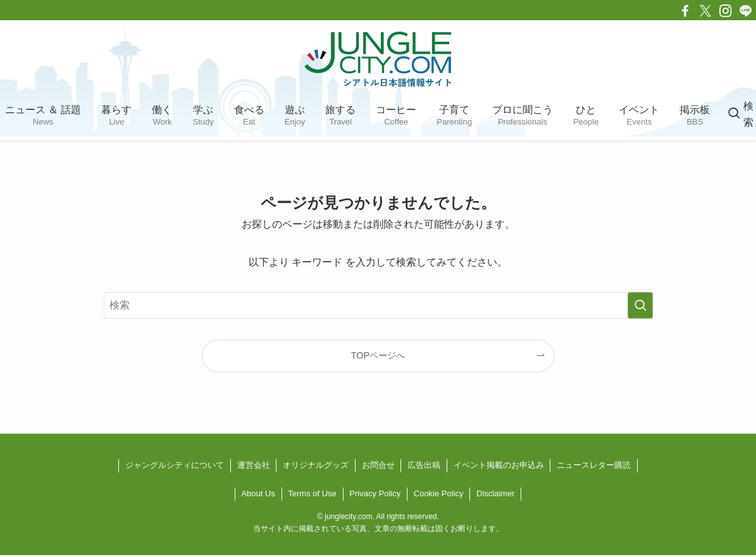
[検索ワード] (378, 305)
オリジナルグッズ (316, 465)
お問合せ (378, 465)
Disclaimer (496, 493)
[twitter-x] (705, 11)
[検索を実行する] (640, 305)
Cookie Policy (439, 493)
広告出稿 (424, 465)
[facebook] (685, 11)
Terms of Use (312, 493)
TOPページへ (378, 355)
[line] (746, 11)
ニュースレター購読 (594, 465)
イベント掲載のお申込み (499, 465)
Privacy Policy (375, 493)
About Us (258, 493)
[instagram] (726, 11)
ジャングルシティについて (175, 465)
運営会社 (254, 465)
